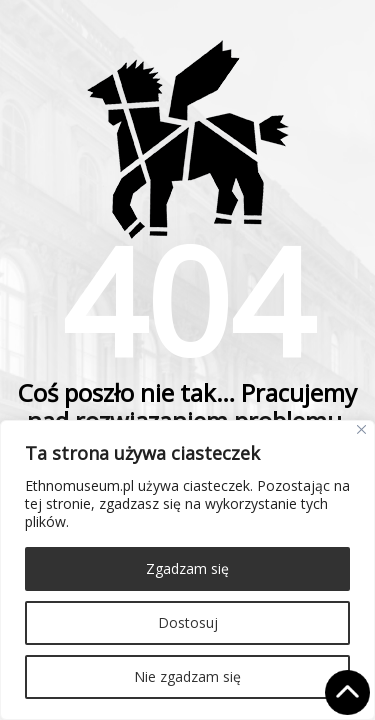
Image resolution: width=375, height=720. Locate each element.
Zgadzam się (187, 568)
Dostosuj (188, 622)
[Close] (361, 429)
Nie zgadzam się (187, 676)
